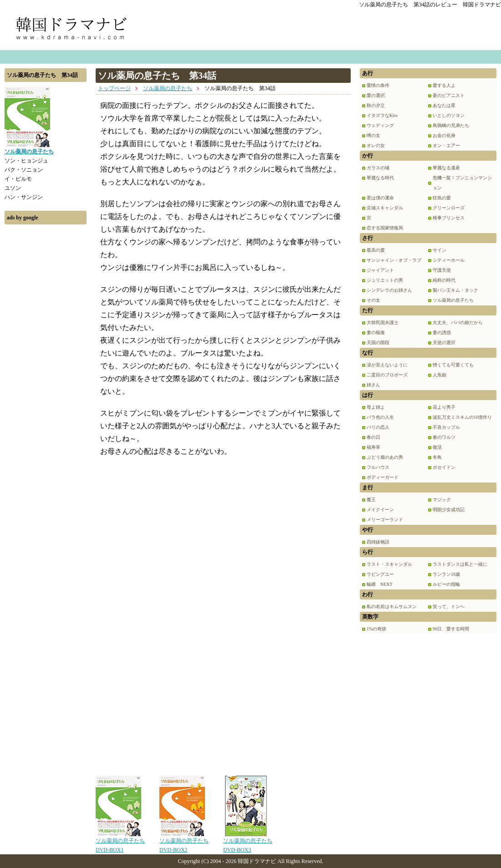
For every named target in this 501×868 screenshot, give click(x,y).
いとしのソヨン (449, 115)
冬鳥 (437, 457)
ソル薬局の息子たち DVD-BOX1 (120, 842)
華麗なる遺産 (446, 168)
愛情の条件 (378, 85)
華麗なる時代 (380, 178)
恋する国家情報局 (385, 228)
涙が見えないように (387, 365)
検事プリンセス (449, 218)
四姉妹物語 (378, 542)
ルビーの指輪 (446, 584)
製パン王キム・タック (455, 290)
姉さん (373, 385)
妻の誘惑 (442, 332)
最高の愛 (376, 250)
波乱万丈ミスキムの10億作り (462, 417)
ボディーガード (383, 477)
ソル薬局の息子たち (168, 88)
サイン (440, 250)
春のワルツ (444, 437)
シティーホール (449, 260)
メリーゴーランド (385, 520)
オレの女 (376, 145)
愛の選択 (376, 95)
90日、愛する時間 (451, 629)
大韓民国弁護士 (383, 322)
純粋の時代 (444, 280)
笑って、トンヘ (449, 607)
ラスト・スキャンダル (389, 564)
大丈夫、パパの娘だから (458, 322)
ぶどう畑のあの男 (385, 457)
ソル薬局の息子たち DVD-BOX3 (248, 842)
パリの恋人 (378, 427)
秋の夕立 (376, 105)
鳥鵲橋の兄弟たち (451, 125)
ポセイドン (444, 467)
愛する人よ (444, 85)
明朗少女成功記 (449, 510)
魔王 (371, 500)
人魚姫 (440, 375)
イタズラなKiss (382, 115)
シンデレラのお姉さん (389, 290)
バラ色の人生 (380, 417)
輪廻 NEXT (380, 584)
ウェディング (380, 125)
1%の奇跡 (376, 629)
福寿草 (373, 447)
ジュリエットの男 (385, 280)
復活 (437, 447)
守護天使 (442, 270)
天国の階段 (378, 343)
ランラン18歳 (446, 574)
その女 (373, 300)
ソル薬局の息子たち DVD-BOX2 (184, 842)
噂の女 (373, 135)
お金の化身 (444, 135)
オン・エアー (446, 145)
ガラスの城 (378, 168)
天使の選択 (444, 343)
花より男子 (444, 407)
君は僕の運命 (380, 198)
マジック (442, 500)
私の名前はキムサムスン (392, 607)
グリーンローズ (449, 208)
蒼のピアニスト (449, 95)
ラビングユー (380, 574)
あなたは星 (444, 105)
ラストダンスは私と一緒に (460, 564)
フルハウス (378, 467)
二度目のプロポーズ (387, 375)
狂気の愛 (442, 198)
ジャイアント (380, 270)
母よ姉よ (376, 407)
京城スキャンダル (385, 208)
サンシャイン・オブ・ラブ (394, 260)
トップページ (114, 88)
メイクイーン (380, 510)
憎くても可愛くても (453, 365)
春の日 (373, 437)
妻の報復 (376, 332)
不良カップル (446, 427)
